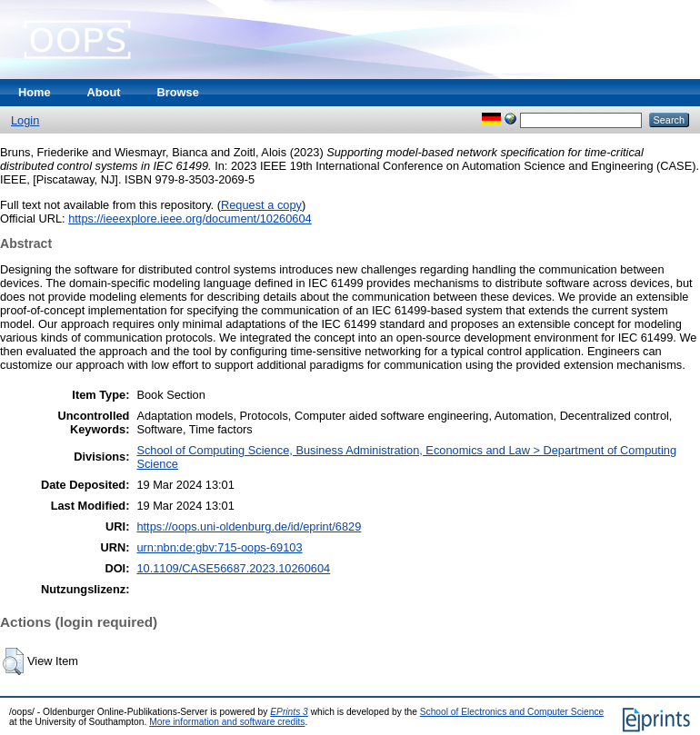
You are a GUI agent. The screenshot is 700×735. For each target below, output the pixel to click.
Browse (178, 92)
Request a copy (261, 205)
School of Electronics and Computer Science (512, 712)
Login (25, 120)
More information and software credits (227, 722)
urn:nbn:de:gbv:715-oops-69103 (219, 547)
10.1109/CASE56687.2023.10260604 (233, 568)
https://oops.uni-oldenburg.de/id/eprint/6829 (249, 526)
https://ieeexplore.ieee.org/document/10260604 (190, 219)
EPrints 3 (289, 712)
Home (35, 92)
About (104, 92)
